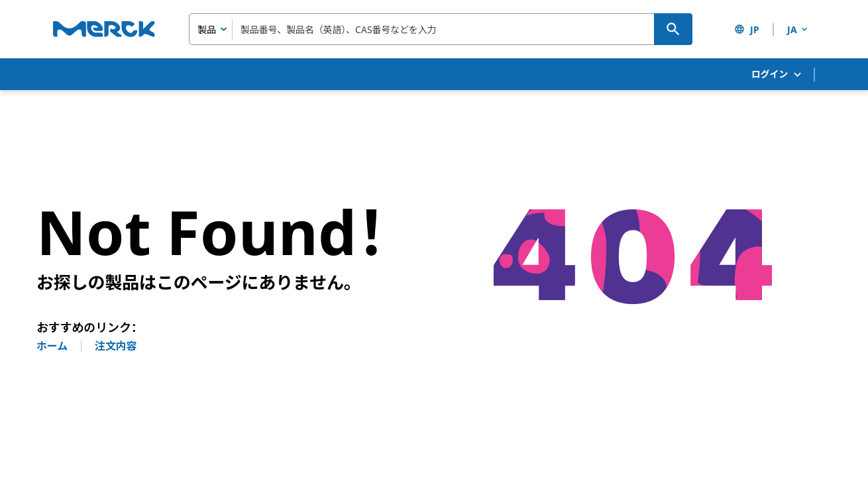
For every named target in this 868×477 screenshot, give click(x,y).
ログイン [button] (777, 75)
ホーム (52, 346)
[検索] (673, 29)
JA (798, 29)
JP (747, 29)
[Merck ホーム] (104, 29)
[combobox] (441, 29)
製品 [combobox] (207, 29)
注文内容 (116, 346)
